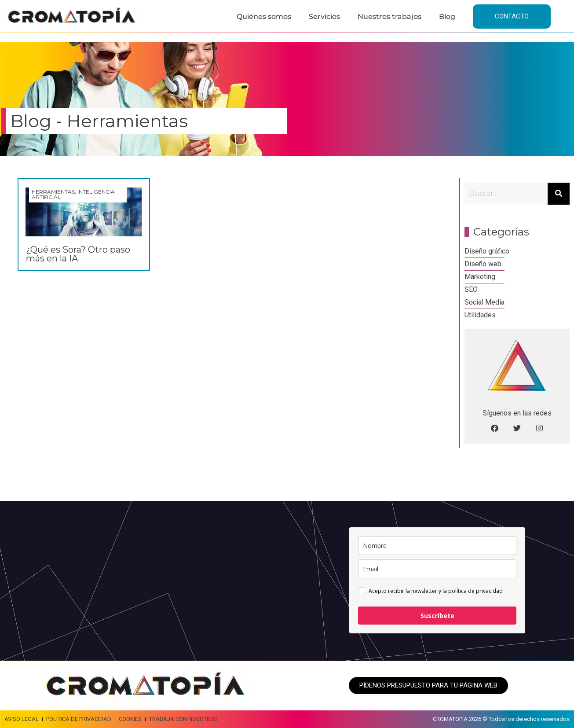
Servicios (324, 17)
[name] (437, 546)
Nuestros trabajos (389, 17)
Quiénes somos (264, 17)
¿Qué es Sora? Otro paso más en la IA (78, 254)
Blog (447, 17)
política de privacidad (475, 591)
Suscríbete (437, 616)
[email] (437, 569)
